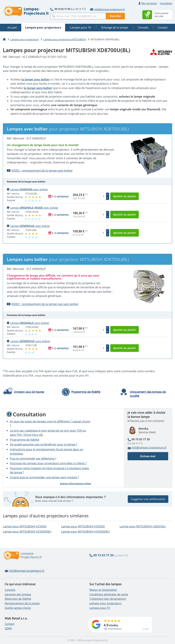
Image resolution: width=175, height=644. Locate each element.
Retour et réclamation (103, 590)
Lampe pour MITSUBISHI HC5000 (25, 526)
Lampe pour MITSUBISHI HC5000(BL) (27, 531)
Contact (10, 624)
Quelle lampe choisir (18, 608)
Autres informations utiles (75, 483)
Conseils (10, 590)
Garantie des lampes (18, 594)
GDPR (8, 628)
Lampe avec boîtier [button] (27, 189)
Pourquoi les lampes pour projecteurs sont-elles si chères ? (48, 463)
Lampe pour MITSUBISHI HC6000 (83, 526)
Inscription (166, 3)
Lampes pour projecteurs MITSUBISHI (65, 39)
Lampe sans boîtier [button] (28, 323)
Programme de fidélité (24, 440)
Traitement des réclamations (108, 599)
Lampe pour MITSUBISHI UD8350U (143, 526)
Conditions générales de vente (109, 594)
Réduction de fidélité (18, 599)
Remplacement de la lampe (22, 603)
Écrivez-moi (148, 456)
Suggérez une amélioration (148, 499)
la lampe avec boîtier (36, 79)
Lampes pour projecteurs (24, 39)
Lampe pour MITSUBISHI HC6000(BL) (85, 531)
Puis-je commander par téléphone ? (33, 458)
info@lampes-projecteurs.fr (108, 9)
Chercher (115, 16)
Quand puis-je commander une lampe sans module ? (44, 477)
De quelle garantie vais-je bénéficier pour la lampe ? (44, 444)
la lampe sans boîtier (38, 88)
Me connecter (149, 3)
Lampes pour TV (100, 608)
